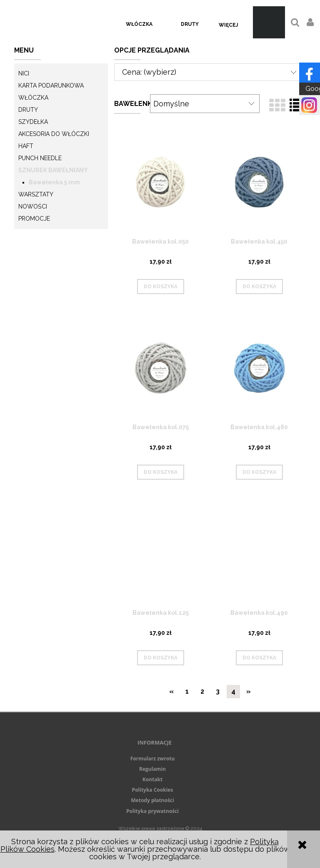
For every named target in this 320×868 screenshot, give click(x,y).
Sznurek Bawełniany (53, 170)
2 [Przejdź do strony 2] (202, 691)
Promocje (34, 219)
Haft (26, 146)
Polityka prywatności (152, 811)
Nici (24, 73)
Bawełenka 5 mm (54, 182)
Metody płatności (152, 800)
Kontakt (152, 779)
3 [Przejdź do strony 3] (218, 691)
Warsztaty (36, 194)
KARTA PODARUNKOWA (51, 86)
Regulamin (152, 769)
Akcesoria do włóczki (54, 134)
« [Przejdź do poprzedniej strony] (171, 691)
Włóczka (33, 98)
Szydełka (33, 122)
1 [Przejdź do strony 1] (187, 691)
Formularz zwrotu (153, 759)
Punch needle (40, 158)
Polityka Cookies (153, 790)
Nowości (33, 206)
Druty (28, 110)
